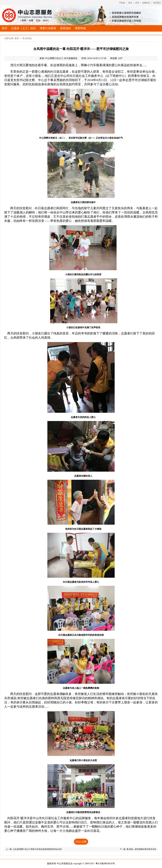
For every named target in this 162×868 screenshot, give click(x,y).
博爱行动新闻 (48, 28)
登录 (137, 3)
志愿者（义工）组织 (24, 28)
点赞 (81, 842)
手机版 (122, 3)
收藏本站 (146, 3)
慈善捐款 (65, 28)
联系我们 (157, 3)
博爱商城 (80, 28)
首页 (130, 3)
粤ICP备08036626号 (105, 864)
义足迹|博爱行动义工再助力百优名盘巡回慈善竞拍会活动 (37, 849)
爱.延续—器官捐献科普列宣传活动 (141, 849)
